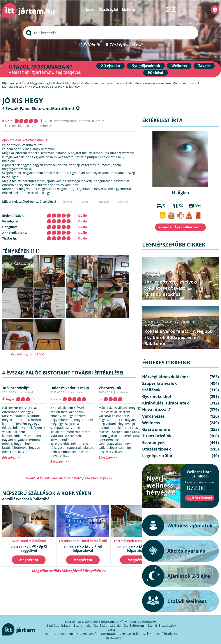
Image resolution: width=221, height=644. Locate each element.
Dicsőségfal (108, 9)
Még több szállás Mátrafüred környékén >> (69, 571)
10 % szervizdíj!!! (16, 388)
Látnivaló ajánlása (115, 625)
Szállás (153, 625)
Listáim (129, 9)
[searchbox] (111, 33)
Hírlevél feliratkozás (164, 634)
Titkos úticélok (157, 436)
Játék (90, 9)
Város (112, 629)
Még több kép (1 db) (24, 354)
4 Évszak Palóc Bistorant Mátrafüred (38, 108)
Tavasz (204, 66)
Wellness (179, 66)
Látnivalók (169, 625)
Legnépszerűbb (154, 275)
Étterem (138, 625)
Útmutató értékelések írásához (123, 634)
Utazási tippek (156, 449)
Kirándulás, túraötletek (190, 272)
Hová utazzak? (156, 410)
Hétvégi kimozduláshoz (165, 377)
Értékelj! (92, 45)
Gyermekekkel (157, 396)
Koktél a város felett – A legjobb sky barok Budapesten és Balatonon (179, 337)
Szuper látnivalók (159, 383)
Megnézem (29, 560)
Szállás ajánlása (58, 625)
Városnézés (153, 416)
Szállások (151, 390)
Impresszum (112, 638)
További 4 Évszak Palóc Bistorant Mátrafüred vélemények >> (69, 478)
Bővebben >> (11, 457)
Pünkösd (156, 73)
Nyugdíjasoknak (146, 66)
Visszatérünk (110, 388)
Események (153, 442)
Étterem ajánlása (86, 625)
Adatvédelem (63, 634)
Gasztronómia (186, 322)
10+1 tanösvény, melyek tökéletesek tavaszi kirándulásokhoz (170, 288)
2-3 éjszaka (110, 66)
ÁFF (47, 634)
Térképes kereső (126, 45)
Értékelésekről (87, 634)
